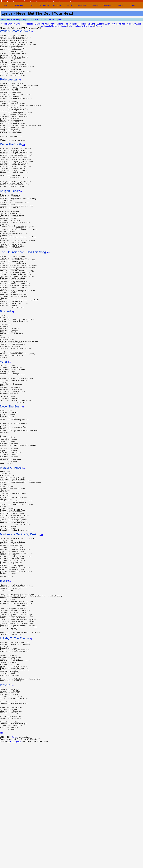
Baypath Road (13, 19)
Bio (31, 5)
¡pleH (71, 26)
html (9, 865)
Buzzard (100, 24)
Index (2, 19)
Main (6, 5)
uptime (18, 865)
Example (24, 19)
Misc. (60, 19)
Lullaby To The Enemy (84, 26)
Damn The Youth (42, 24)
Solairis (15, 861)
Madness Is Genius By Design (54, 26)
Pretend (99, 26)
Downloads (108, 5)
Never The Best (119, 24)
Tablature (57, 5)
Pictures (95, 5)
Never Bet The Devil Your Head (43, 19)
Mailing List (82, 5)
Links (120, 5)
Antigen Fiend (57, 24)
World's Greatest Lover (11, 24)
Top (32, 31)
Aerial (108, 24)
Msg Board (19, 5)
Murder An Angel (134, 24)
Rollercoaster (28, 24)
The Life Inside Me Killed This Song (80, 24)
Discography (44, 5)
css (13, 865)
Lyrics (70, 5)
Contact (133, 5)
